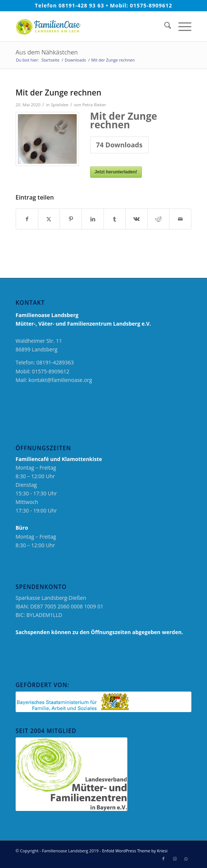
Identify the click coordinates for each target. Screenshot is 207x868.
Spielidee (60, 105)
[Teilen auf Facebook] (27, 219)
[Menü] (181, 26)
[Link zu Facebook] (163, 859)
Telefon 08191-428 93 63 (70, 5)
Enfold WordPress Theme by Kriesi (135, 851)
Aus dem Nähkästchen (47, 52)
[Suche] (164, 26)
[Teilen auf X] (49, 219)
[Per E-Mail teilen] (180, 219)
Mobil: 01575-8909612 (141, 5)
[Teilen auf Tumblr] (115, 219)
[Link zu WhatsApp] (186, 859)
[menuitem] (164, 26)
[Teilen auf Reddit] (159, 219)
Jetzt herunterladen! (116, 172)
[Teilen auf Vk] (137, 219)
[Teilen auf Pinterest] (71, 219)
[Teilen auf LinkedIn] (93, 219)
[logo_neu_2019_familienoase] (86, 26)
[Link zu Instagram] (175, 859)
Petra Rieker (94, 105)
